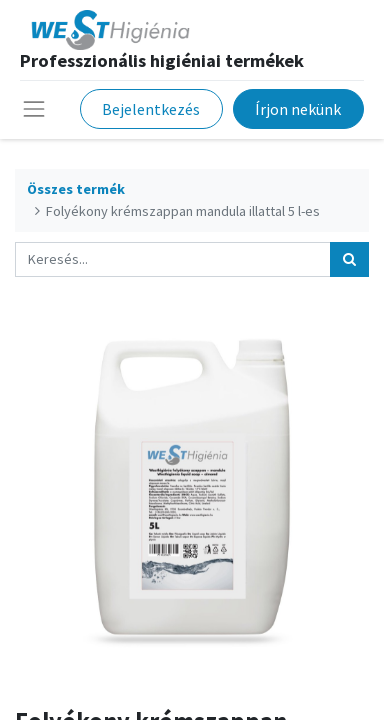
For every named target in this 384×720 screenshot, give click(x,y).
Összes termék (76, 189)
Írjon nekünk (298, 109)
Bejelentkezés (151, 109)
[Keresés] (349, 259)
